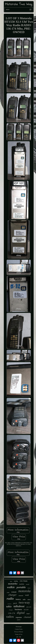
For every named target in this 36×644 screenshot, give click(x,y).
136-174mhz (24, 581)
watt (27, 595)
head (28, 614)
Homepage (19, 627)
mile (24, 599)
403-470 (29, 607)
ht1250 (26, 610)
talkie (9, 606)
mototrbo (13, 584)
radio (10, 599)
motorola (25, 591)
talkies (29, 600)
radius (8, 592)
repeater (19, 617)
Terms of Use (19, 634)
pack (15, 603)
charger (12, 595)
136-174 (11, 613)
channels (21, 596)
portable (21, 587)
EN (17, 637)
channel (27, 617)
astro (19, 620)
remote (14, 592)
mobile (22, 584)
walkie (11, 587)
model (28, 584)
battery (18, 599)
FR (20, 637)
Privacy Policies (19, 632)
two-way (24, 603)
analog (16, 581)
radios (10, 617)
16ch (11, 581)
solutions (9, 604)
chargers (11, 610)
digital (21, 613)
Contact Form (19, 629)
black (29, 588)
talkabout (19, 606)
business (18, 609)
